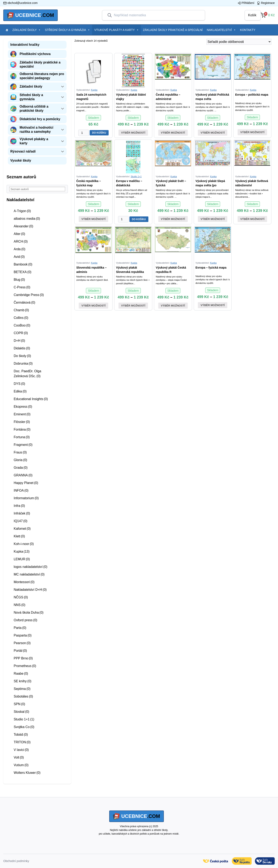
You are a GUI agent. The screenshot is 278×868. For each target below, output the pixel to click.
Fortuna (22, 437)
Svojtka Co (24, 727)
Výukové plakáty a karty (116, 30)
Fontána (22, 429)
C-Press (22, 287)
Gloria (20, 460)
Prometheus (25, 666)
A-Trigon (22, 211)
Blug (19, 280)
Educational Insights (31, 399)
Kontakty (248, 30)
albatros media (27, 219)
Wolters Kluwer (27, 773)
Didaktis (22, 348)
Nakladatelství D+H (30, 590)
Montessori (24, 582)
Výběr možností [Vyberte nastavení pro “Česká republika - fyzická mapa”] (93, 219)
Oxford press (25, 620)
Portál (20, 651)
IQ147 (20, 521)
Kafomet (22, 529)
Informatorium (26, 498)
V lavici (21, 750)
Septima (22, 689)
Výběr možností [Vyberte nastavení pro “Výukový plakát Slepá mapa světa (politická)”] (213, 219)
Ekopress (23, 407)
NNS (19, 605)
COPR (21, 333)
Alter (19, 234)
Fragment (23, 445)
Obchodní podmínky (16, 861)
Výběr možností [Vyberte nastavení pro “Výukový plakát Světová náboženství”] (252, 219)
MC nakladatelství (29, 574)
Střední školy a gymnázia (67, 30)
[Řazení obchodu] (239, 42)
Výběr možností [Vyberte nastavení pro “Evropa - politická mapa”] (252, 132)
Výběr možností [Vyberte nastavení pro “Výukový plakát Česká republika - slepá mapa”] (173, 306)
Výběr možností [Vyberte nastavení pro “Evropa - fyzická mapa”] (213, 305)
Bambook (23, 264)
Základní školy (27, 30)
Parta (20, 628)
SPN (19, 704)
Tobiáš (21, 735)
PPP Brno (23, 658)
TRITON (22, 742)
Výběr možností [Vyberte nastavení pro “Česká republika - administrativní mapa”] (173, 133)
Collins (21, 318)
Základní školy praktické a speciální (173, 30)
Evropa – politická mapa (252, 95)
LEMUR (22, 559)
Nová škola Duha (28, 613)
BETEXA (22, 272)
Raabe (21, 674)
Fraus (20, 452)
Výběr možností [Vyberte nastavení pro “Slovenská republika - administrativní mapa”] (93, 306)
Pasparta (23, 635)
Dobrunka (23, 364)
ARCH (21, 241)
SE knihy (22, 681)
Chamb (21, 310)
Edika (20, 391)
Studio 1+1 (24, 719)
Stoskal (21, 712)
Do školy (22, 356)
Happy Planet (26, 483)
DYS (19, 384)
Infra (19, 506)
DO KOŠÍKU (99, 133)
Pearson (22, 643)
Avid (19, 257)
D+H (19, 341)
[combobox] (157, 15)
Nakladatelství (221, 30)
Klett (19, 536)
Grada (21, 468)
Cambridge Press (29, 295)
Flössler (22, 422)
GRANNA (23, 475)
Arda (19, 249)
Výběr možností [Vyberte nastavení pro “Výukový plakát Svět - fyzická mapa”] (173, 219)
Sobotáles (23, 696)
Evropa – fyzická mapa (211, 268)
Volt (19, 757)
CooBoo (22, 325)
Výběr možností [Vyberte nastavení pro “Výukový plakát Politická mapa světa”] (213, 133)
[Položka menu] (7, 30)
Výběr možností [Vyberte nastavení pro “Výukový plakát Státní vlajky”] (133, 133)
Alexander (23, 226)
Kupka (22, 551)
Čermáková (24, 302)
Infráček (22, 513)
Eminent (22, 414)
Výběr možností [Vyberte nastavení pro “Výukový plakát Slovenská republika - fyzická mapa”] (133, 306)
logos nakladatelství (30, 567)
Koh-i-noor (24, 544)
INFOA (21, 490)
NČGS (21, 597)
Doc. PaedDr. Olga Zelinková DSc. (27, 374)
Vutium (21, 765)
